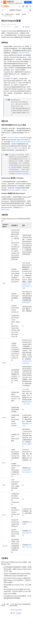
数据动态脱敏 (26, 302)
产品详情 (16, 27)
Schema (25, 389)
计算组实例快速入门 (15, 169)
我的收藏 (27, 27)
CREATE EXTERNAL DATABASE (16, 138)
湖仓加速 (24, 14)
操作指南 (18, 14)
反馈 (19, 613)
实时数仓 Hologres (10, 14)
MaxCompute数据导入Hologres (17, 190)
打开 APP (28, 2)
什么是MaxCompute (23, 53)
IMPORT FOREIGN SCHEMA (19, 142)
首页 (2, 14)
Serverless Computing (22, 174)
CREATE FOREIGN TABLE (15, 148)
